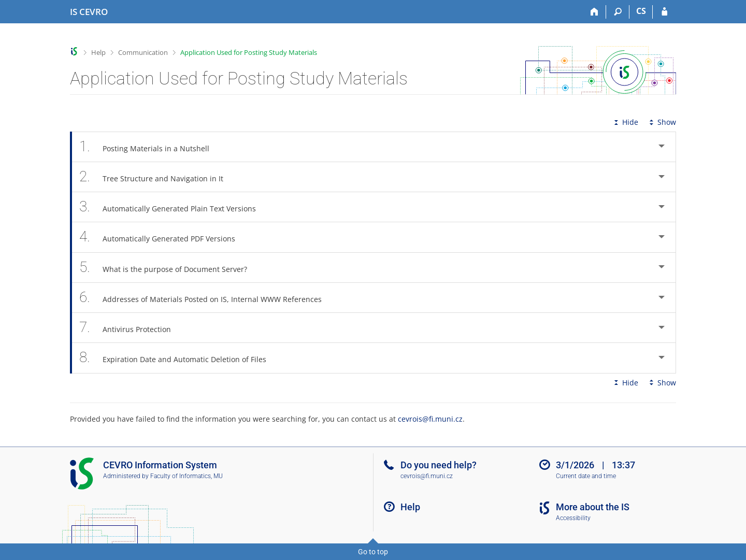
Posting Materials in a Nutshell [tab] (150, 147)
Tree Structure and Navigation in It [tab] (157, 177)
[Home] (594, 12)
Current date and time (586, 476)
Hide (625, 122)
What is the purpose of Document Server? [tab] (169, 268)
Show (662, 122)
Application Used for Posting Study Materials (249, 52)
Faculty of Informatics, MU (187, 476)
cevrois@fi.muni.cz (430, 419)
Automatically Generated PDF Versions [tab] (163, 237)
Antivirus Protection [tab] (131, 328)
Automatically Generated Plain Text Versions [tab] (173, 207)
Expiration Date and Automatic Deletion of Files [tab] (178, 358)
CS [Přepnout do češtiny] (641, 11)
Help (98, 52)
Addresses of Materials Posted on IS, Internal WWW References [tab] (206, 298)
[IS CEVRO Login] (664, 12)
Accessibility (573, 518)
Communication (143, 52)
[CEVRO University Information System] (89, 12)
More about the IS (593, 507)
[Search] (618, 12)
